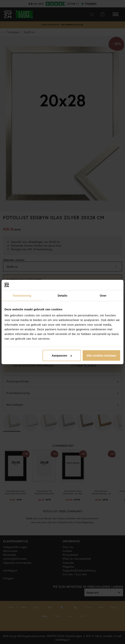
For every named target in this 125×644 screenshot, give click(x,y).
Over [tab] (103, 295)
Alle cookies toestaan (101, 355)
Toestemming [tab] (22, 295)
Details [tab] (63, 295)
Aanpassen (62, 355)
